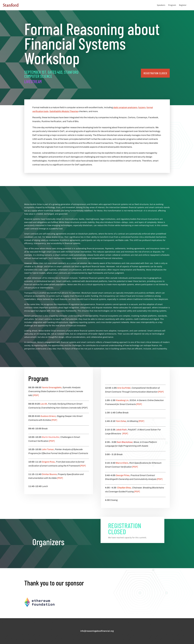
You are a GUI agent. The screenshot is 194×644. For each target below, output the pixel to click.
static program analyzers (125, 107)
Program (172, 5)
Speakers (161, 5)
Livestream (33, 82)
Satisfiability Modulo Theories (64, 111)
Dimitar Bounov (49, 474)
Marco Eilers (122, 463)
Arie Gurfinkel (124, 388)
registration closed (155, 73)
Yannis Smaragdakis (52, 387)
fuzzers (142, 107)
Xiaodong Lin (122, 400)
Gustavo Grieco (48, 416)
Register (183, 5)
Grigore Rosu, (49, 462)
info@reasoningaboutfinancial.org (97, 631)
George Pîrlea (123, 475)
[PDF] (36, 395)
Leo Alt (44, 404)
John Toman (48, 449)
